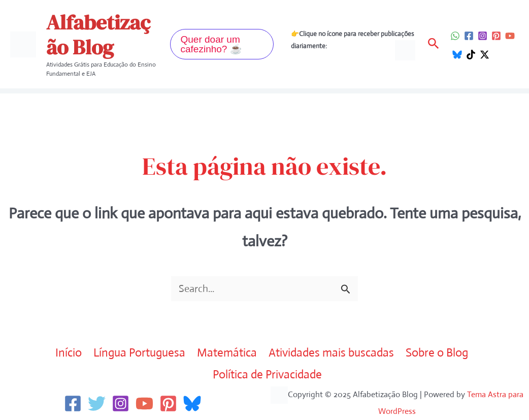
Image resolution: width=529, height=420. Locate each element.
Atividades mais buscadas (331, 353)
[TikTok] (471, 55)
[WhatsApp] (455, 36)
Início (69, 353)
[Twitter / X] (485, 55)
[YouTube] (510, 36)
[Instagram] (483, 36)
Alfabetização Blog (98, 35)
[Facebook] (469, 36)
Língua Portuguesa (139, 353)
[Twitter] (97, 403)
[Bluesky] (457, 55)
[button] (222, 44)
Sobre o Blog (437, 353)
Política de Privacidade (267, 375)
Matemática (227, 353)
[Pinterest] (496, 36)
